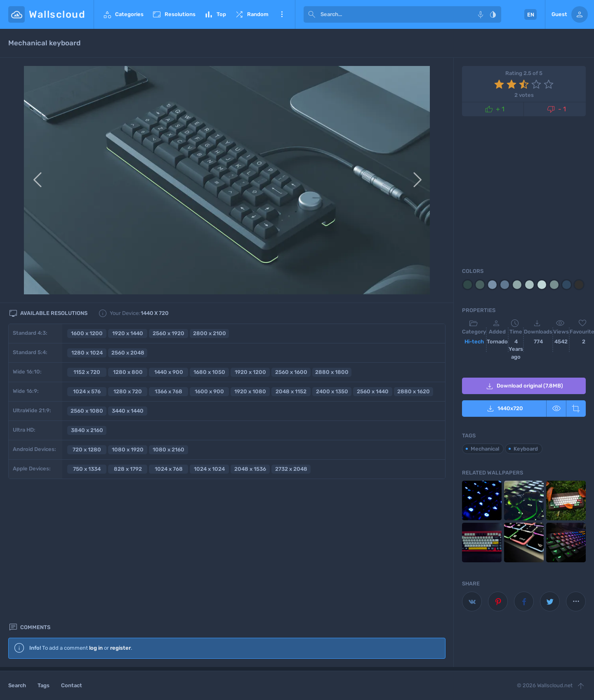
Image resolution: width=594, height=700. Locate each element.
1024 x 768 (169, 469)
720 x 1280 (87, 450)
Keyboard (526, 449)
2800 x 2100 (210, 333)
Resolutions (174, 14)
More (282, 14)
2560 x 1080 (87, 411)
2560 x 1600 (291, 372)
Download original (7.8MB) (524, 386)
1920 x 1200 (250, 372)
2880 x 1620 (414, 391)
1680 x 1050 (209, 372)
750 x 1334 (87, 469)
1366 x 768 (169, 391)
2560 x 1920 (169, 333)
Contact (72, 685)
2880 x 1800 (332, 372)
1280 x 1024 (87, 353)
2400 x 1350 (332, 391)
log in (96, 510)
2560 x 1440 (373, 391)
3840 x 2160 (87, 430)
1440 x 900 (169, 372)
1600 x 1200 (87, 333)
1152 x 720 (87, 372)
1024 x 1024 (209, 469)
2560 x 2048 (128, 353)
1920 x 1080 (250, 391)
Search (17, 685)
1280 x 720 (128, 391)
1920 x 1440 (128, 333)
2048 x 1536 (250, 469)
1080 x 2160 (169, 450)
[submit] (312, 14)
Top (215, 14)
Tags (44, 685)
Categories (123, 14)
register (120, 510)
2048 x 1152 (291, 391)
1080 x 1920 (128, 450)
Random (251, 14)
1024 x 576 (87, 391)
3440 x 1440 (128, 411)
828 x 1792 (128, 469)
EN (531, 15)
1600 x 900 (209, 391)
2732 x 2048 (291, 469)
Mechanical (485, 449)
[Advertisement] (227, 594)
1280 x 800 (128, 372)
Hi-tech (474, 342)
